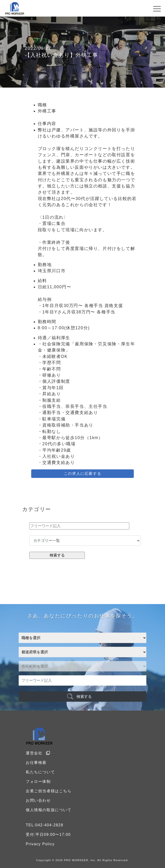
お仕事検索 (36, 763)
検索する (84, 696)
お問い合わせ (38, 800)
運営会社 (38, 753)
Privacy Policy (40, 844)
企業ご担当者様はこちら (49, 791)
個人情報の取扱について (49, 810)
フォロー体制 (38, 781)
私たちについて (40, 772)
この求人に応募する (82, 474)
